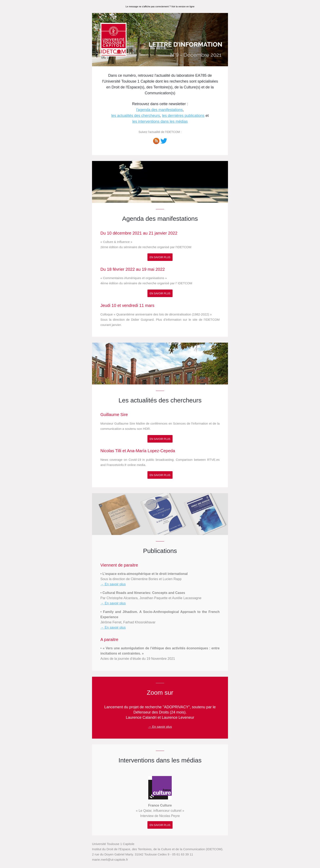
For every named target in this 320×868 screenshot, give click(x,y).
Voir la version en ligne (183, 6)
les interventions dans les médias (160, 121)
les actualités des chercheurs (136, 116)
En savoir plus (160, 257)
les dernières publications (183, 116)
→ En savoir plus (113, 584)
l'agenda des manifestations (159, 110)
